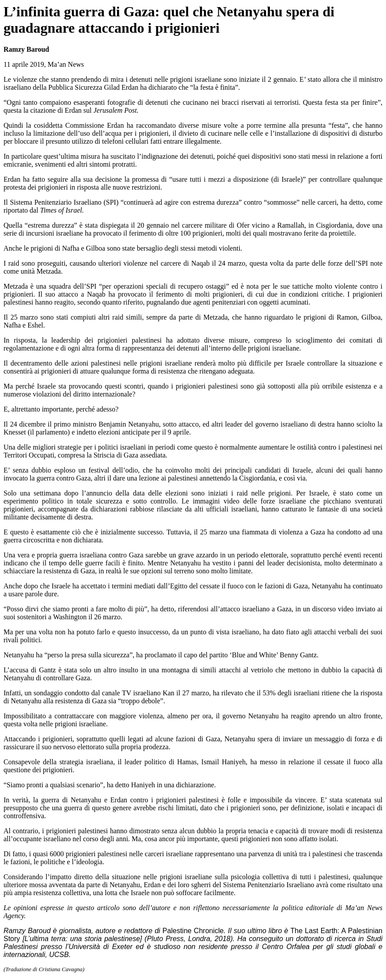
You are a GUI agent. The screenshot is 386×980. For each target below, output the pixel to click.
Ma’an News (66, 64)
